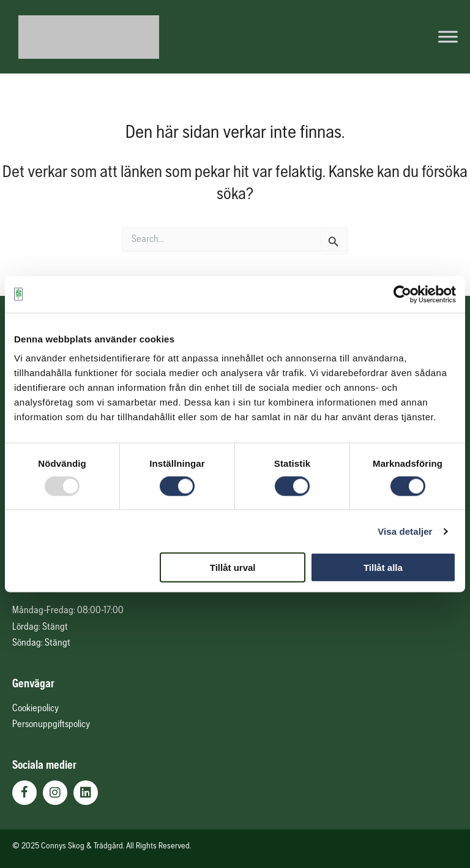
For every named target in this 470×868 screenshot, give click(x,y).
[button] (24, 793)
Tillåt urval (233, 568)
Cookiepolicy (35, 708)
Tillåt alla (383, 568)
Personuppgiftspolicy (51, 723)
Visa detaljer (405, 531)
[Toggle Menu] (448, 36)
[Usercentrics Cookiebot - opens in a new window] (402, 294)
